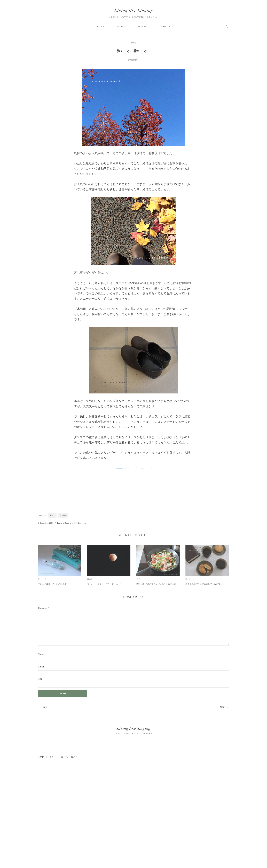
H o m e (101, 26)
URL (40, 679)
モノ (138, 580)
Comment (43, 608)
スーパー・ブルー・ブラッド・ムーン (105, 586)
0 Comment (133, 60)
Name (41, 654)
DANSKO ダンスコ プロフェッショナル (134, 468)
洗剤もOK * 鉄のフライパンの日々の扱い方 (156, 586)
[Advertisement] (100, 489)
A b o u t (121, 26)
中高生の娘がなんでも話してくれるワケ (204, 586)
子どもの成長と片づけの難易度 (52, 586)
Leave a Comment (65, 523)
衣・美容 (63, 515)
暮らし (134, 42)
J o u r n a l (143, 26)
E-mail (41, 667)
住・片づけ (43, 580)
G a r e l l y (165, 26)
